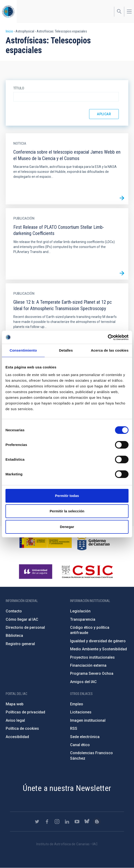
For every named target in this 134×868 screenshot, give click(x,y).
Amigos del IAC (83, 682)
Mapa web (15, 704)
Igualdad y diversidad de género (98, 641)
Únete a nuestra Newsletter (67, 788)
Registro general (20, 644)
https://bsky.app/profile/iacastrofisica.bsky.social (87, 822)
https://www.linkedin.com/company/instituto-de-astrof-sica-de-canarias (67, 822)
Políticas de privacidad (25, 712)
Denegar (67, 527)
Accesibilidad (17, 737)
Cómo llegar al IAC (22, 619)
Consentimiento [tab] (23, 350)
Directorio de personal (25, 627)
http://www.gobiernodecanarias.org (93, 541)
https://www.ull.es (36, 572)
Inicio (9, 31)
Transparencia (83, 619)
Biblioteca (14, 636)
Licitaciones (81, 712)
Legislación (80, 611)
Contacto (14, 611)
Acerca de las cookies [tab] (110, 350)
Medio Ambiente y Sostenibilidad (98, 649)
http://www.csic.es (87, 572)
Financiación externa (88, 665)
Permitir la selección (67, 511)
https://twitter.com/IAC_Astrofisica (37, 822)
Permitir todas (67, 496)
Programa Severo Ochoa (92, 673)
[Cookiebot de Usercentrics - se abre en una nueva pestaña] (108, 337)
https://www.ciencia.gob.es (46, 541)
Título (19, 88)
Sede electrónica (85, 737)
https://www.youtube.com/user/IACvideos (77, 822)
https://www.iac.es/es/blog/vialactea (97, 822)
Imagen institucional (88, 720)
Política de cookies (22, 728)
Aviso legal (15, 720)
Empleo (77, 704)
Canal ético (80, 745)
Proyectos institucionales (92, 657)
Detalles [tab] (66, 350)
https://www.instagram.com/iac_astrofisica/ (57, 822)
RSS (74, 728)
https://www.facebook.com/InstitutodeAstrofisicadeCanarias (47, 822)
